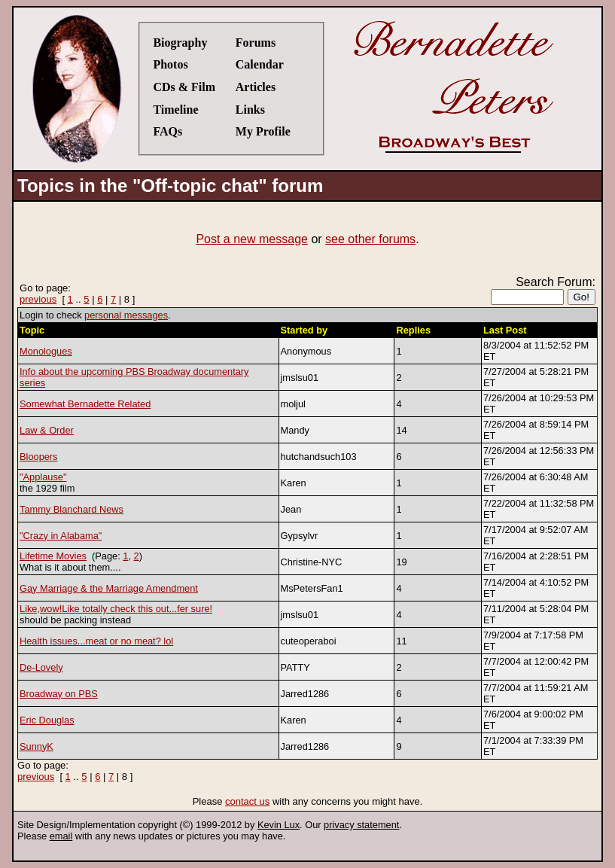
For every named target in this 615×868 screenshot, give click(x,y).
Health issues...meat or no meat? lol (96, 641)
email (61, 836)
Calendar (260, 64)
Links (250, 110)
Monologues (46, 351)
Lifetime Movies (53, 556)
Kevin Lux (279, 825)
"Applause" (43, 477)
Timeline (175, 110)
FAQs (167, 131)
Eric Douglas (47, 720)
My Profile (263, 131)
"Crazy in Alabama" (61, 536)
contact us (247, 801)
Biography (180, 43)
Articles (256, 87)
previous (38, 299)
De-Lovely (41, 667)
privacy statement (361, 825)
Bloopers (39, 457)
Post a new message (252, 239)
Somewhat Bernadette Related (85, 404)
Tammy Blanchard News (72, 509)
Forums (256, 43)
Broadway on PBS (59, 694)
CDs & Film (184, 87)
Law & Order (47, 430)
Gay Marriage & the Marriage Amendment (109, 588)
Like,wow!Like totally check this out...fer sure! (116, 609)
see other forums (370, 239)
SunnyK (37, 746)
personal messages (126, 315)
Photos (170, 64)
